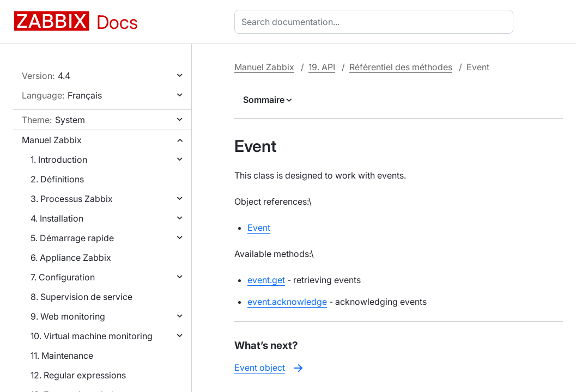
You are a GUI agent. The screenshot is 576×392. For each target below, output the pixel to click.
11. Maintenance (62, 356)
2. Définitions (57, 179)
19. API (322, 67)
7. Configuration (63, 277)
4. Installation (57, 218)
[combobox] (376, 22)
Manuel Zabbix (52, 140)
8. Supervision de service (81, 297)
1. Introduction (59, 160)
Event (259, 228)
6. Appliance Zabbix (71, 258)
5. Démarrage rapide (72, 238)
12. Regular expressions (78, 375)
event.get (266, 280)
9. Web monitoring (68, 316)
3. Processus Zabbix (72, 199)
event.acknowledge (287, 302)
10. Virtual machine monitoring (92, 336)
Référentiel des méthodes (401, 67)
